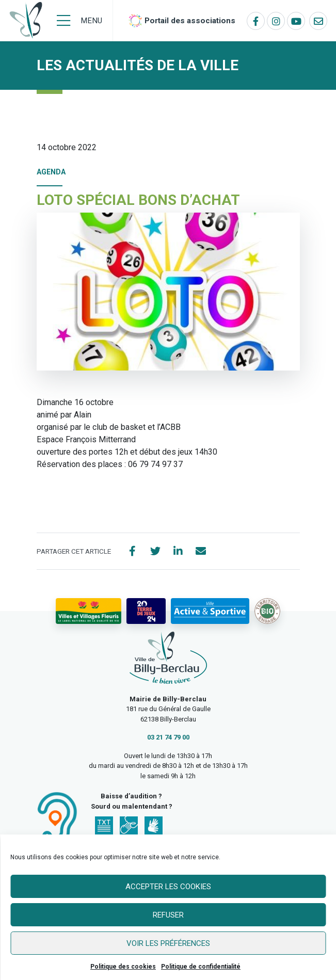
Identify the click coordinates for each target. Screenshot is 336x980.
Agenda (51, 172)
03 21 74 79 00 (168, 737)
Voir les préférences (168, 943)
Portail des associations (190, 21)
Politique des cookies (123, 967)
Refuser (168, 915)
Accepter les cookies (168, 887)
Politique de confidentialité (201, 967)
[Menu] (79, 21)
